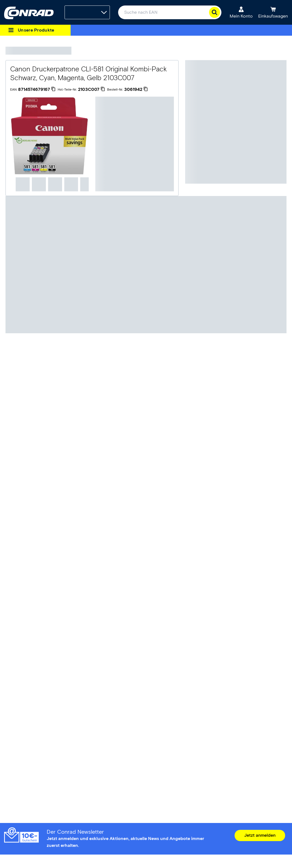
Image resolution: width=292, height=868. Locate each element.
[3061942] (136, 89)
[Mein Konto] (241, 12)
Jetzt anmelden (260, 835)
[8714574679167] (37, 89)
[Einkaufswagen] (273, 12)
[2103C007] (91, 89)
